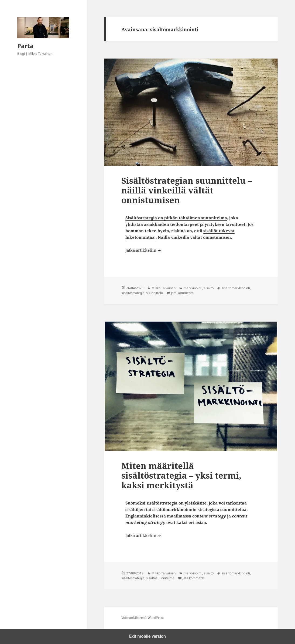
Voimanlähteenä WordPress (143, 618)
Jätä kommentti (182, 293)
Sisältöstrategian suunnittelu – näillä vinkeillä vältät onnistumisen (187, 190)
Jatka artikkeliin (144, 250)
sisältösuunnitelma (160, 578)
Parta (25, 46)
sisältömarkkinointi (236, 288)
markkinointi (193, 288)
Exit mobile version (147, 636)
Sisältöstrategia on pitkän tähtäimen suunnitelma (176, 218)
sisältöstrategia (133, 293)
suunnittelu (155, 293)
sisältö (209, 288)
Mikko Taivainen (164, 288)
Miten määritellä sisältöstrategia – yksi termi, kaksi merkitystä (181, 475)
